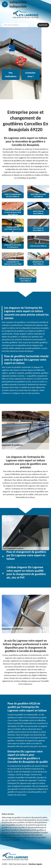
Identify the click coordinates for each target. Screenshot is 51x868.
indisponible (18, 2)
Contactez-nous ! (31, 75)
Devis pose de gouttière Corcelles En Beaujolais (24, 824)
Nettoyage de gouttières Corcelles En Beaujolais (24, 829)
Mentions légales (35, 864)
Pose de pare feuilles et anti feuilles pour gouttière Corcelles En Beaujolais (25, 821)
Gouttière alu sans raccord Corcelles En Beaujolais (25, 819)
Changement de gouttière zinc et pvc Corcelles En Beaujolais (24, 826)
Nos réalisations (11, 75)
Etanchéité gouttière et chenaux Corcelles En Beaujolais (24, 831)
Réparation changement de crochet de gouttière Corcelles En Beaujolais (22, 836)
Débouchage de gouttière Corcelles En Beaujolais (21, 817)
